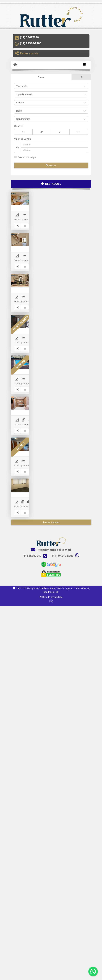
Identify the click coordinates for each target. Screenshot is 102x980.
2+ (42, 132)
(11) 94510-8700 (31, 43)
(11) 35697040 (29, 37)
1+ (23, 132)
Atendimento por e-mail (51, 924)
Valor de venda (23, 139)
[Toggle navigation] (84, 65)
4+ (79, 132)
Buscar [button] (51, 165)
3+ (60, 132)
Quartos (19, 126)
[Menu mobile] (15, 65)
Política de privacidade (51, 971)
